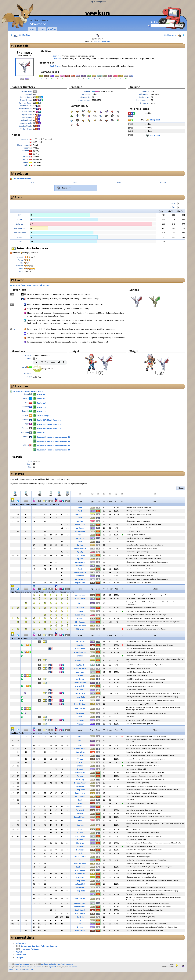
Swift (80, 518)
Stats (18, 197)
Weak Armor (55, 66)
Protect (80, 762)
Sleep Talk (80, 697)
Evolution (21, 174)
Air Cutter (80, 528)
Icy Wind (80, 665)
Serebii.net (21, 955)
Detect (80, 803)
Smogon (19, 958)
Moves (19, 474)
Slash (80, 569)
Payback (80, 850)
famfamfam (73, 967)
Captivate (80, 867)
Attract (80, 825)
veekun (97, 13)
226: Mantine (20, 35)
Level (173, 203)
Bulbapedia (21, 943)
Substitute (80, 709)
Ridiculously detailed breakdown (28, 391)
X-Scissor (80, 877)
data (21, 969)
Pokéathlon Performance (30, 248)
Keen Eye (56, 56)
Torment (80, 810)
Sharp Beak (153, 120)
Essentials (22, 46)
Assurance (80, 595)
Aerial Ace (80, 807)
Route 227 (41, 420)
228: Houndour (174, 35)
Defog (80, 927)
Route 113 (41, 403)
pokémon (45, 964)
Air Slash (80, 565)
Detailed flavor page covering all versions (31, 285)
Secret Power (80, 817)
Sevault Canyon (44, 416)
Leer (80, 508)
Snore (80, 700)
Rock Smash (80, 910)
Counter (80, 645)
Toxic (80, 745)
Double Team (80, 783)
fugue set (52, 967)
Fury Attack (80, 531)
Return (80, 776)
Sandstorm (80, 793)
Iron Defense (80, 668)
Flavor (97, 42)
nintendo (52, 964)
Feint (80, 535)
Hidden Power (80, 749)
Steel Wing (80, 555)
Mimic (80, 676)
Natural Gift (80, 884)
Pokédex (34, 20)
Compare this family (22, 178)
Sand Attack (80, 514)
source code (14, 969)
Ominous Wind (80, 683)
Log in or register (98, 2)
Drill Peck (80, 608)
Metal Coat (153, 135)
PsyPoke (20, 952)
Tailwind (80, 720)
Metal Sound (80, 548)
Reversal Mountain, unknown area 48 (53, 437)
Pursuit (80, 618)
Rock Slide (80, 686)
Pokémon (44, 20)
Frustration (80, 773)
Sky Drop (80, 843)
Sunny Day (80, 752)
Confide (80, 917)
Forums (32, 29)
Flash (80, 853)
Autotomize (80, 562)
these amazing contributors (30, 967)
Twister (80, 724)
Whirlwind (80, 629)
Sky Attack (80, 622)
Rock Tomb (80, 796)
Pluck (80, 894)
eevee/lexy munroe (22, 964)
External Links (24, 938)
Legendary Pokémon (30, 949)
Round (80, 833)
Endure (80, 611)
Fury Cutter (80, 660)
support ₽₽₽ (29, 969)
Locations (105, 42)
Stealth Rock (80, 626)
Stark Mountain (54, 420)
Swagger (80, 713)
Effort (173, 207)
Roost (80, 690)
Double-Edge (80, 652)
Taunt (80, 759)
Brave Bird (80, 599)
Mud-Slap (80, 679)
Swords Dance (80, 857)
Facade (80, 813)
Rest (80, 820)
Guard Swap (80, 615)
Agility (80, 521)
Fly (80, 860)
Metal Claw (80, 525)
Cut (80, 920)
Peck (80, 511)
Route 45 (41, 394)
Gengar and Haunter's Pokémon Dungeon (39, 946)
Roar (80, 736)
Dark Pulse (80, 649)
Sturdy (57, 59)
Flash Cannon (80, 903)
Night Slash (80, 582)
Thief (80, 829)
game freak (61, 964)
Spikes (80, 545)
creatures (69, 964)
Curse (80, 603)
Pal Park (17, 457)
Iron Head (80, 672)
